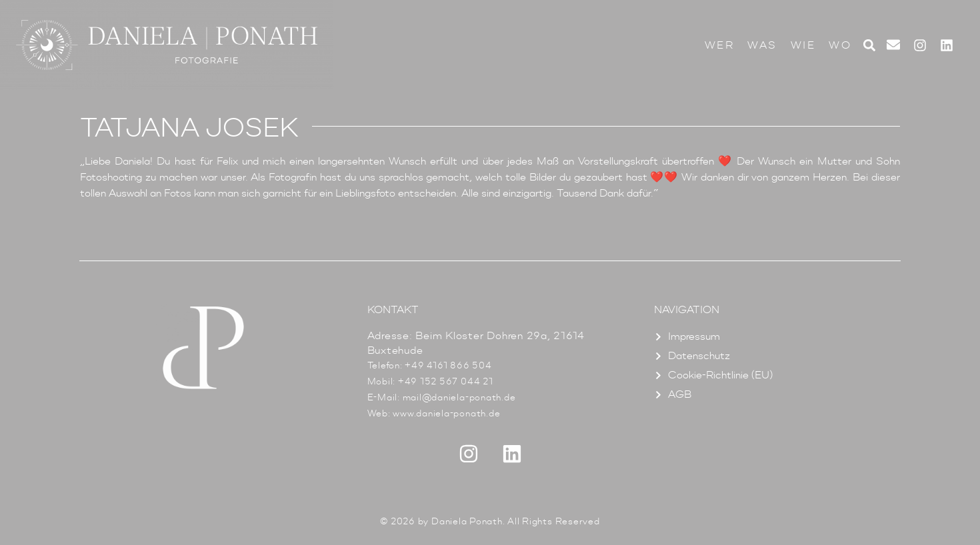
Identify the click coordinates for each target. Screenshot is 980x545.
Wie (803, 45)
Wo (840, 45)
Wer (720, 45)
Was (762, 45)
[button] (869, 45)
